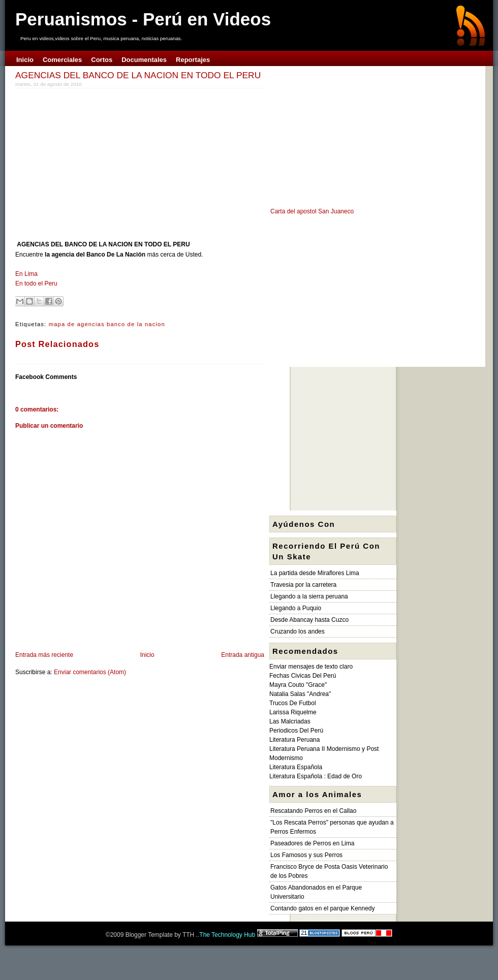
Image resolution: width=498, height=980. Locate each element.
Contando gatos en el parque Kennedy (323, 908)
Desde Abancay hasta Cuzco (309, 620)
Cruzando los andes (298, 631)
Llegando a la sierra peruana (309, 596)
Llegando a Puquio (296, 608)
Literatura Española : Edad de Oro (316, 776)
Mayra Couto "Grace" (298, 685)
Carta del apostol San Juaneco (312, 211)
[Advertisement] (101, 162)
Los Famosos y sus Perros (306, 855)
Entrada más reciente (44, 655)
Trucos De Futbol (293, 703)
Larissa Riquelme (293, 712)
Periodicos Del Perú (296, 731)
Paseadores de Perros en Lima (312, 843)
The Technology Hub (227, 935)
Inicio (147, 655)
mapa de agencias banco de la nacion (107, 324)
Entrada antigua (243, 655)
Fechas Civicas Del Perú (303, 676)
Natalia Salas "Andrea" (300, 694)
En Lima (26, 274)
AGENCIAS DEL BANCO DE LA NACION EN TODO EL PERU (138, 75)
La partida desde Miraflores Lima (315, 573)
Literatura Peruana (294, 740)
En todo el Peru (36, 283)
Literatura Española (296, 767)
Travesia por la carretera (303, 585)
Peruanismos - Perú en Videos (143, 19)
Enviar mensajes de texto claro (311, 667)
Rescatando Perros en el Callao (313, 811)
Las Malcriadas (290, 721)
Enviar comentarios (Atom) (90, 672)
